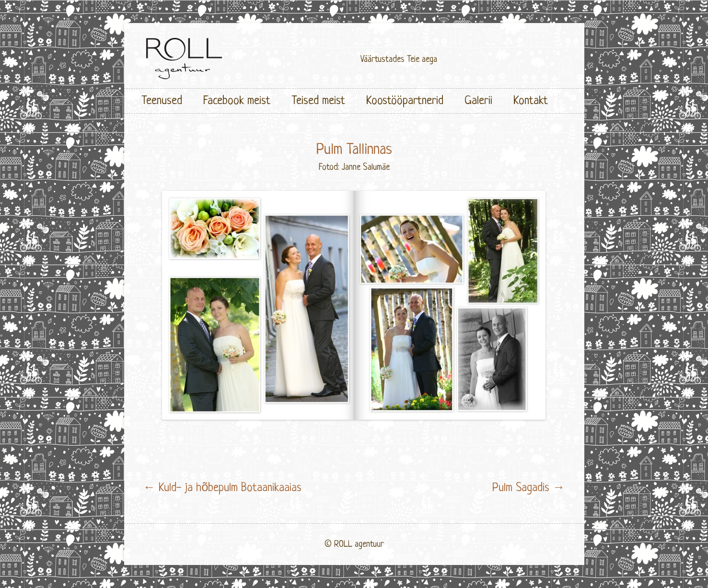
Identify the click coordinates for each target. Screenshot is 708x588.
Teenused (162, 101)
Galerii (478, 101)
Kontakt (531, 101)
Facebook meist (237, 101)
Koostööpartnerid (405, 101)
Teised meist (318, 101)
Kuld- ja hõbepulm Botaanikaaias (223, 488)
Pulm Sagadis (529, 488)
